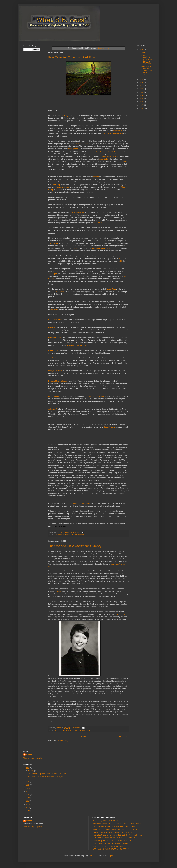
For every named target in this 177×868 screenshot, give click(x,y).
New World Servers (110, 156)
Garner (63, 730)
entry (125, 161)
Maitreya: (52, 327)
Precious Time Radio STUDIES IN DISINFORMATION (113, 832)
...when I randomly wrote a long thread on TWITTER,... (147, 59)
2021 (142, 92)
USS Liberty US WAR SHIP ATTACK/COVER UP (111, 849)
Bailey (57, 535)
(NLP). (76, 248)
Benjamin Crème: (56, 320)
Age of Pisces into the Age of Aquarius (107, 151)
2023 (142, 86)
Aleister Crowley (55, 358)
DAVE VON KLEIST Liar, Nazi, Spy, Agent (108, 846)
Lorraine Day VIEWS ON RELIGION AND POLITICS (112, 841)
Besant (62, 535)
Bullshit (74, 535)
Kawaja (69, 730)
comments (121, 614)
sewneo (29, 755)
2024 (142, 82)
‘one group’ (118, 131)
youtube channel (100, 223)
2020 (142, 95)
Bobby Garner (109, 427)
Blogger (110, 856)
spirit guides (73, 149)
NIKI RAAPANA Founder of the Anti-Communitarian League (115, 827)
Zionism (88, 730)
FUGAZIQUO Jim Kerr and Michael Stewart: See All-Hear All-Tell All (118, 835)
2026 (142, 50)
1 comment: (76, 728)
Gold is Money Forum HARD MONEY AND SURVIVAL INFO (115, 838)
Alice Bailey (104, 159)
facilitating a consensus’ (102, 248)
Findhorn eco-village (96, 396)
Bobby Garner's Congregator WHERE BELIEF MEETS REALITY (117, 829)
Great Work (53, 243)
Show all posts (103, 48)
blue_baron (93, 856)
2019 (142, 99)
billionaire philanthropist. (76, 345)
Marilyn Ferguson (55, 371)
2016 (142, 105)
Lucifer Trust (59, 292)
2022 (142, 89)
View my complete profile (33, 758)
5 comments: (75, 532)
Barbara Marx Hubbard (58, 381)
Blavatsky (68, 535)
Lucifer (96, 177)
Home (84, 737)
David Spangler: (55, 396)
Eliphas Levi (53, 350)
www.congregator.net (81, 503)
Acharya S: (53, 409)
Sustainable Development (112, 133)
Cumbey (57, 730)
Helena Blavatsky (63, 187)
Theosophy (53, 274)
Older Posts (124, 737)
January (145, 52)
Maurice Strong (54, 338)
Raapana (82, 730)
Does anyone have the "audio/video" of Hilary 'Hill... (147, 70)
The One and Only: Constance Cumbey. (75, 546)
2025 (142, 79)
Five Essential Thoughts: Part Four (72, 57)
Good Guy (56, 184)
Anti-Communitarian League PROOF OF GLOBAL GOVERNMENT (117, 824)
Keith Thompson (77, 213)
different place (82, 144)
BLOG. (59, 591)
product (121, 258)
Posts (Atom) (63, 741)
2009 (142, 108)
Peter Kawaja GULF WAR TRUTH (105, 821)
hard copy (54, 309)
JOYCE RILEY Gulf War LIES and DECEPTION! (111, 843)
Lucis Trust (111, 289)
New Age (65, 115)
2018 (142, 102)
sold (120, 261)
